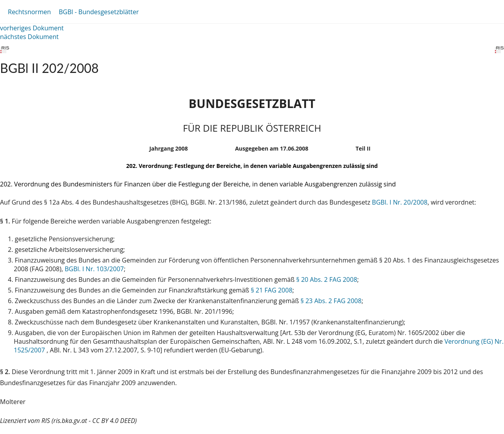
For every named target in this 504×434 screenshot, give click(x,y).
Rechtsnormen (29, 12)
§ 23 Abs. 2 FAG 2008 (331, 301)
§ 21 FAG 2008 (272, 290)
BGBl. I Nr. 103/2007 (94, 269)
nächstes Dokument (29, 37)
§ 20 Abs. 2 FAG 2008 (327, 279)
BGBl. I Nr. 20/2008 (400, 202)
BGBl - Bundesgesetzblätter (99, 12)
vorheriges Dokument (32, 28)
